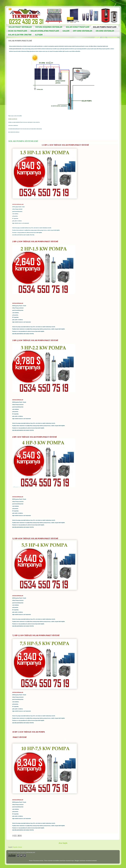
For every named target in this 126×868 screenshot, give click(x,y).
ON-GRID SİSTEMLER (105, 31)
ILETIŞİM (39, 35)
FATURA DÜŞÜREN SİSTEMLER (49, 27)
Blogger (77, 861)
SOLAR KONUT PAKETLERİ (78, 27)
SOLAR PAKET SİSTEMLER (20, 27)
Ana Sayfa (63, 843)
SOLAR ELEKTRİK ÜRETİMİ (20, 35)
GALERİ (66, 31)
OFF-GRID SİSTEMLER (83, 31)
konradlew (56, 861)
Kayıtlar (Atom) (18, 847)
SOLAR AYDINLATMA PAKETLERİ (45, 31)
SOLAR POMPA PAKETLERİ (105, 27)
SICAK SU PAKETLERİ (18, 31)
